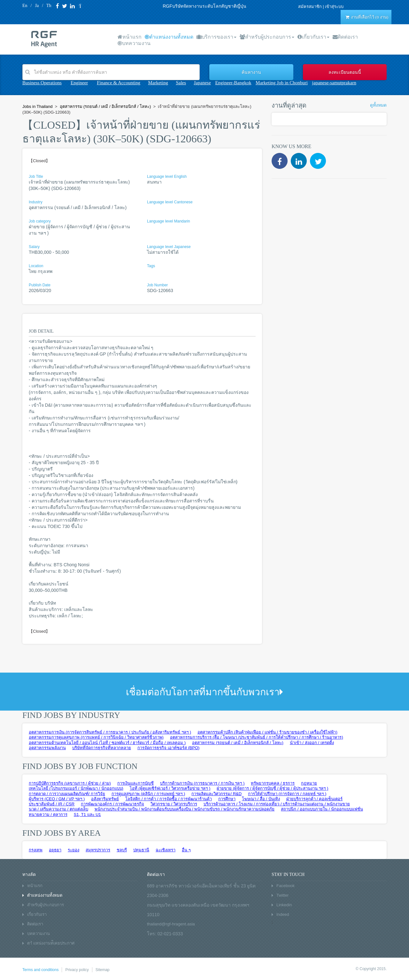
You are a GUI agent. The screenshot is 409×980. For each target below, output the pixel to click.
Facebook (286, 886)
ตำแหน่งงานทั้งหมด (169, 37)
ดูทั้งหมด (378, 105)
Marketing (158, 83)
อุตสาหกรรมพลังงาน (47, 748)
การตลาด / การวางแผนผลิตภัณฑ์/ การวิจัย (67, 794)
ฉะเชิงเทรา (166, 850)
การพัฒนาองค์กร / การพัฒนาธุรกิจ (112, 804)
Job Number (157, 285)
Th (49, 6)
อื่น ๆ (186, 850)
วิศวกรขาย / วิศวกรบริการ (174, 804)
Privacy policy (77, 970)
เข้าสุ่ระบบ (334, 7)
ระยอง (73, 850)
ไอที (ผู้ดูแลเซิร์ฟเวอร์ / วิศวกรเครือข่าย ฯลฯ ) (170, 788)
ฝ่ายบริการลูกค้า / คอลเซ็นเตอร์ (315, 799)
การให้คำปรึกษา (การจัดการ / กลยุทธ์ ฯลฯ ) (287, 794)
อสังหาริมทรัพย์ (105, 799)
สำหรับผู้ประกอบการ (267, 37)
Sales (181, 83)
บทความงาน (134, 43)
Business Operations (42, 83)
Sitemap (103, 970)
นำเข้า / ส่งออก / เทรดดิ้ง (312, 743)
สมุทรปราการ (98, 850)
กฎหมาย (309, 783)
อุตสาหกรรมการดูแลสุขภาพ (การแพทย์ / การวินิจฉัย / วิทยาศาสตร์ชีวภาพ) (96, 737)
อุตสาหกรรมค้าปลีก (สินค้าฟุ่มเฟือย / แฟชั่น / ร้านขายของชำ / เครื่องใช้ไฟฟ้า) (267, 732)
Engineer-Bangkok (233, 83)
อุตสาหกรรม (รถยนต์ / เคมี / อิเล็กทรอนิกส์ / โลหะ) (238, 743)
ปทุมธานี (141, 850)
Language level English (167, 177)
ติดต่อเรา (345, 37)
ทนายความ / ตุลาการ (48, 814)
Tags (151, 266)
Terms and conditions (40, 970)
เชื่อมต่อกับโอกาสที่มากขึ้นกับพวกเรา (204, 692)
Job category (40, 221)
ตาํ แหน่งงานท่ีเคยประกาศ (51, 943)
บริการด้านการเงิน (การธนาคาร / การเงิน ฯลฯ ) (202, 783)
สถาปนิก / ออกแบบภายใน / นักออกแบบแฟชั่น (322, 809)
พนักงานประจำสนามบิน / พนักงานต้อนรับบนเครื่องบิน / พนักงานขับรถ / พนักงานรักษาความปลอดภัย (185, 809)
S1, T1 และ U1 (87, 814)
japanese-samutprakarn (334, 83)
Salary (34, 247)
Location (36, 266)
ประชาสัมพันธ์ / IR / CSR (52, 804)
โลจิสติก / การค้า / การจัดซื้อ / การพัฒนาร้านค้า (169, 799)
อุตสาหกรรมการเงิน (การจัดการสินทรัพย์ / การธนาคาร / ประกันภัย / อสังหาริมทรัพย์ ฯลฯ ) (110, 732)
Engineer (79, 83)
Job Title (36, 177)
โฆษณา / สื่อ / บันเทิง (261, 799)
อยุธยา (55, 850)
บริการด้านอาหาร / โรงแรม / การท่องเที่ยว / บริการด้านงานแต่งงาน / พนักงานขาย (277, 804)
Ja (37, 6)
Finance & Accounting (119, 83)
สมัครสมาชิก (310, 7)
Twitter (282, 895)
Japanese (202, 83)
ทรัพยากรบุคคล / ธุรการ (273, 783)
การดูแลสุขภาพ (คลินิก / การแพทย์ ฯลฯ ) (148, 794)
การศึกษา (227, 799)
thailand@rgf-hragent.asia (171, 924)
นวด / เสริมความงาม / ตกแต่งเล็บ (58, 809)
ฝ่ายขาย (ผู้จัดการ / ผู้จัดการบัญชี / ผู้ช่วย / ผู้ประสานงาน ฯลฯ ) (272, 788)
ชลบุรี (122, 850)
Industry (36, 202)
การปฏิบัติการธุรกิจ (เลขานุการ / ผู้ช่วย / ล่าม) (70, 783)
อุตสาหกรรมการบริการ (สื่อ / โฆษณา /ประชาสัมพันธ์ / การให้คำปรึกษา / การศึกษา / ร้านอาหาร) (257, 737)
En (25, 6)
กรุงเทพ (36, 850)
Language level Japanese (169, 247)
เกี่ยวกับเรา (313, 37)
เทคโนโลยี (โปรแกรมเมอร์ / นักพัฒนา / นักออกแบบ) (76, 788)
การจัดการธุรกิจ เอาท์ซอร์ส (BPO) (168, 748)
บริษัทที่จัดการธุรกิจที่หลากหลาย (102, 748)
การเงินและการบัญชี (135, 783)
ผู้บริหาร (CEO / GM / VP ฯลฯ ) (57, 799)
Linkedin (284, 905)
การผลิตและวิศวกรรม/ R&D (216, 794)
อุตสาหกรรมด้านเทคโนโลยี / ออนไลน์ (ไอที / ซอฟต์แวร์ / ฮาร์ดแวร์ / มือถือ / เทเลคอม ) (107, 743)
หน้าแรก (130, 37)
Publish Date (40, 285)
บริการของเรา (216, 37)
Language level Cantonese (170, 202)
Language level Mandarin (169, 221)
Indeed (283, 914)
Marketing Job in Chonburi (282, 83)
